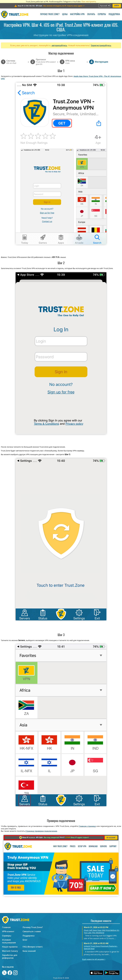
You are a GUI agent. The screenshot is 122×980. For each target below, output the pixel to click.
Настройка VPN (77, 14)
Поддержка (114, 14)
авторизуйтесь (59, 45)
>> (64, 6)
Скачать (91, 14)
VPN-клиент (8, 931)
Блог (25, 940)
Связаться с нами (32, 931)
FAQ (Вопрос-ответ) (33, 947)
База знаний (29, 951)
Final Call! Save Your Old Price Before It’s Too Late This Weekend (102, 931)
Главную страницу (87, 826)
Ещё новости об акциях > (94, 959)
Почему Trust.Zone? (50, 14)
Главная (6, 927)
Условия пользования (9, 941)
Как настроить (89, 1)
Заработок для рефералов (10, 956)
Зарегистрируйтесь (101, 45)
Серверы (102, 14)
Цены (65, 14)
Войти (117, 6)
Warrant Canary (10, 951)
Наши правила (10, 947)
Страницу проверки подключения (41, 831)
